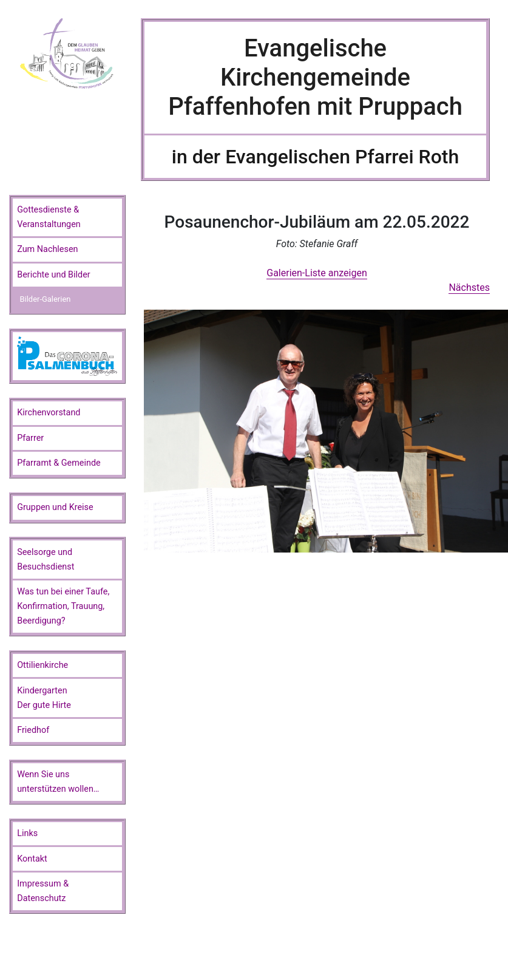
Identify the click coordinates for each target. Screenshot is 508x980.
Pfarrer (30, 438)
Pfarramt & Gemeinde (59, 463)
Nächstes (469, 288)
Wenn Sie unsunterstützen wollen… (58, 782)
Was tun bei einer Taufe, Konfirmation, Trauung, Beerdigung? (63, 606)
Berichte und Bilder (54, 275)
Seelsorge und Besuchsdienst (46, 560)
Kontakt (32, 859)
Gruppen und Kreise (55, 507)
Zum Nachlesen (47, 249)
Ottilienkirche (42, 665)
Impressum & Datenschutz (43, 891)
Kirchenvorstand (49, 413)
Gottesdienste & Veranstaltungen (49, 217)
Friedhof (33, 730)
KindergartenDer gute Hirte (44, 698)
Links (27, 833)
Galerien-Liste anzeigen (317, 273)
